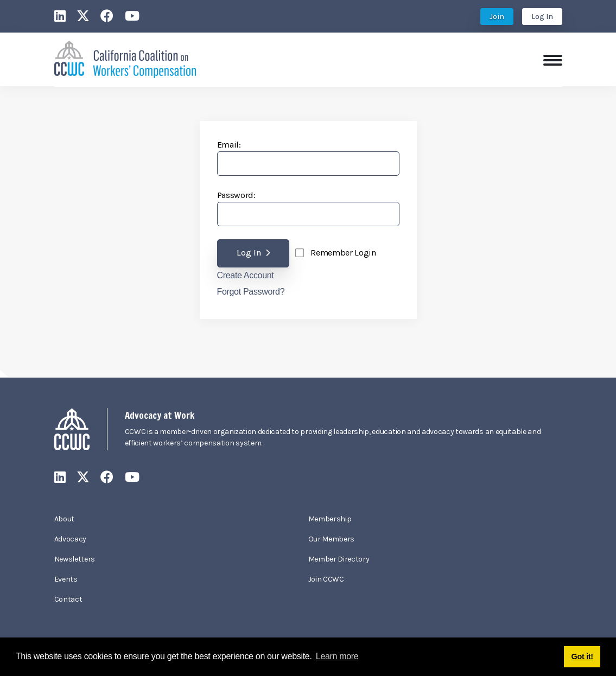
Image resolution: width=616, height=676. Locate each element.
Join (497, 17)
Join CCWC (326, 579)
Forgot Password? (251, 292)
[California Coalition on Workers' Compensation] (125, 58)
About (64, 519)
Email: (229, 145)
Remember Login (343, 253)
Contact (68, 599)
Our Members (331, 539)
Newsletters (75, 559)
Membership (330, 519)
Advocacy (70, 539)
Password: (236, 195)
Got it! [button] (582, 656)
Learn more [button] (337, 656)
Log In (542, 17)
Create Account (246, 276)
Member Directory (339, 559)
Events (66, 579)
